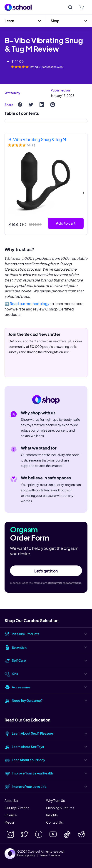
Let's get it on (46, 571)
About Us (11, 801)
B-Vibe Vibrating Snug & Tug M (37, 139)
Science (11, 815)
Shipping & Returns (60, 808)
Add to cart (66, 223)
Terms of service (50, 855)
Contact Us (54, 822)
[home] (18, 7)
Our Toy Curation (17, 808)
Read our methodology (30, 304)
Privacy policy (26, 855)
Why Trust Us (55, 801)
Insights (52, 815)
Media (9, 822)
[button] (23, 21)
